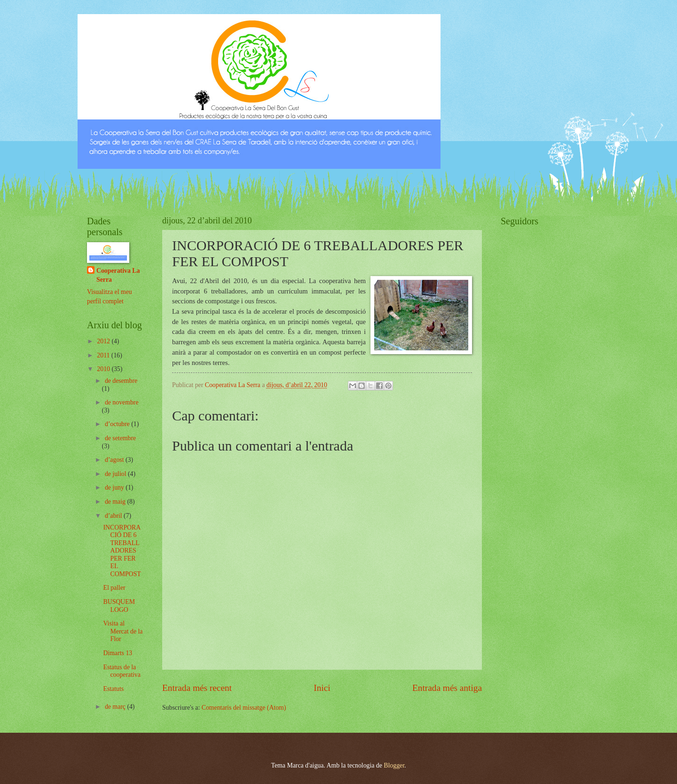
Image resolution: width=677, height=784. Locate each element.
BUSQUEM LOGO (119, 606)
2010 (104, 369)
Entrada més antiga (447, 688)
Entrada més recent (197, 688)
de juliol (116, 474)
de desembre (121, 381)
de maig (116, 502)
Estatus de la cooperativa (122, 671)
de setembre (120, 438)
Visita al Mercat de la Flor (123, 631)
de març (116, 707)
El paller (114, 588)
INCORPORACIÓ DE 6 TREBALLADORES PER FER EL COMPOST (122, 551)
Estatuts (113, 689)
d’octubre (118, 424)
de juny (115, 487)
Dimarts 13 (118, 653)
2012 (104, 341)
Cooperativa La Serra (118, 275)
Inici (322, 688)
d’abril (114, 516)
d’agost (115, 460)
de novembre (122, 402)
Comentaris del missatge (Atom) (244, 708)
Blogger (394, 765)
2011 (104, 355)
